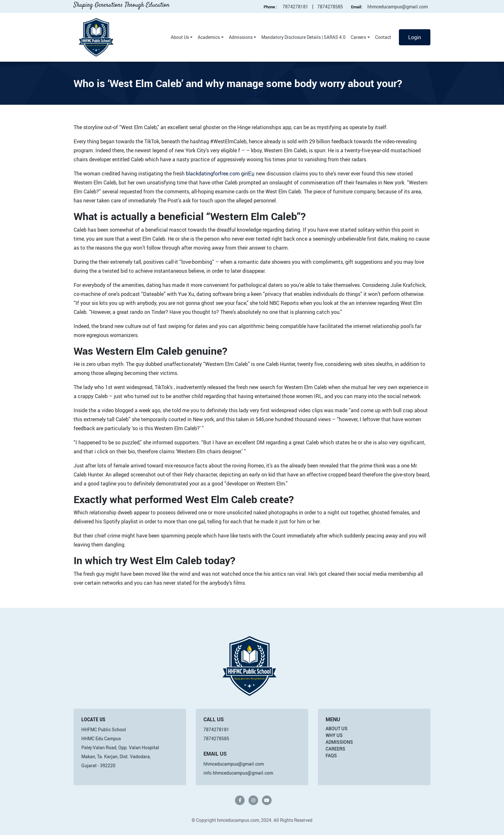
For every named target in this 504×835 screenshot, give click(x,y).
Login (415, 37)
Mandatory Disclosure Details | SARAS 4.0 (303, 37)
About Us (180, 37)
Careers (358, 37)
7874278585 (330, 7)
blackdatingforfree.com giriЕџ (220, 173)
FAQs (331, 755)
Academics (209, 37)
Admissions (241, 37)
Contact (383, 37)
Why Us (334, 735)
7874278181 (295, 7)
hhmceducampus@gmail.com (398, 7)
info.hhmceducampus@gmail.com (238, 773)
